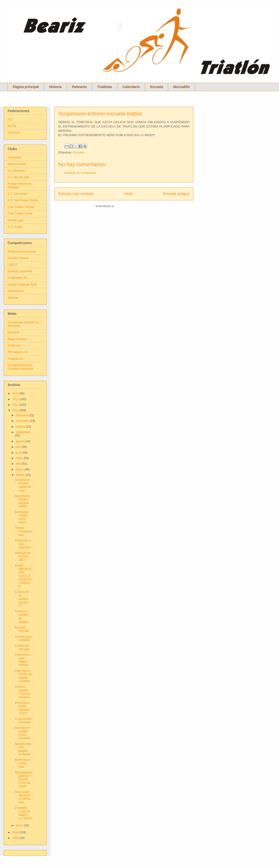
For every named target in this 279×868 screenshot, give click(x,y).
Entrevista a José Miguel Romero (22, 660)
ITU (10, 120)
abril (19, 464)
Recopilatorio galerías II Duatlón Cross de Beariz (23, 779)
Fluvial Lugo (16, 220)
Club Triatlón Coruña (21, 207)
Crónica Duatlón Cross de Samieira (22, 692)
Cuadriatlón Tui (17, 278)
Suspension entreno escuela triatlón (100, 114)
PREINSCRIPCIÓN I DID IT (23, 557)
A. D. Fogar (15, 227)
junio (19, 453)
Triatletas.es (16, 359)
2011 (16, 405)
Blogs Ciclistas (17, 339)
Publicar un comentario (80, 173)
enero (20, 825)
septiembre (23, 432)
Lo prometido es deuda (23, 721)
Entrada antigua (176, 194)
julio (19, 447)
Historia (55, 87)
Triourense (15, 158)
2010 (16, 410)
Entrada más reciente (76, 194)
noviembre (23, 421)
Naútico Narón (17, 164)
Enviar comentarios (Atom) (134, 206)
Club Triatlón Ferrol (20, 214)
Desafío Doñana (18, 258)
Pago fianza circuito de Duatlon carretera (23, 676)
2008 (16, 838)
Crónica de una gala (22, 647)
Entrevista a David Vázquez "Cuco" (22, 708)
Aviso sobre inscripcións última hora (23, 797)
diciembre (22, 415)
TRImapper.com (18, 352)
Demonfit (13, 332)
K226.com (14, 346)
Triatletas (105, 87)
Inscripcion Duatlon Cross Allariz (22, 517)
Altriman (13, 298)
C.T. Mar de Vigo (18, 177)
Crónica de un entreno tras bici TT (22, 599)
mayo (20, 458)
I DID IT (13, 265)
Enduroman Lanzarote (22, 252)
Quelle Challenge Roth (22, 285)
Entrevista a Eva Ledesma (23, 544)
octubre (21, 427)
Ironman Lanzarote (20, 271)
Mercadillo (181, 87)
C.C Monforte (16, 171)
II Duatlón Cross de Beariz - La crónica (23, 813)
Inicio (128, 194)
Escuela (156, 87)
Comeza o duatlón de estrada (22, 617)
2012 (16, 399)
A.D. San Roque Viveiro (23, 200)
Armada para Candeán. (23, 638)
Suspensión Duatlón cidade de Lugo (23, 485)
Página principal (26, 87)
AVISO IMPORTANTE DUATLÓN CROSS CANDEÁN (23, 576)
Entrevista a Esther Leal (22, 763)
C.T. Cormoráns (18, 194)
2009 (16, 832)
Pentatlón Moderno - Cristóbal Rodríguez (21, 367)
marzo (20, 469)
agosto (20, 441)
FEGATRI (14, 133)
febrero (21, 475)
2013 (16, 393)
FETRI (12, 126)
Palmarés (79, 87)
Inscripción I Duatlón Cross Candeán (23, 733)
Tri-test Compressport (23, 531)
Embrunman (16, 291)
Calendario (131, 87)
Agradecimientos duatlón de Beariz (23, 749)
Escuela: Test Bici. (22, 629)
